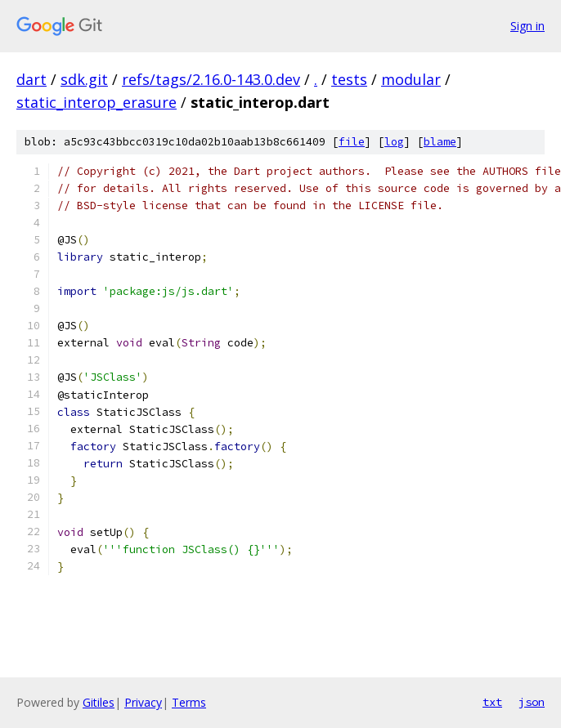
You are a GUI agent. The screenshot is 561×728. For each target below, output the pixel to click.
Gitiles (99, 702)
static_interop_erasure (96, 102)
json (532, 702)
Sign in (527, 26)
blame (440, 142)
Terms (189, 702)
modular (411, 79)
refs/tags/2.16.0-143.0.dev (211, 79)
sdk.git (84, 79)
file (352, 142)
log (394, 142)
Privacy (143, 702)
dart (31, 79)
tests (349, 79)
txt (492, 702)
